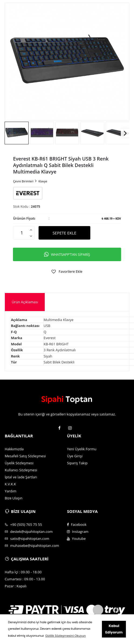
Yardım (10, 491)
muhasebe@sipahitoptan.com (32, 546)
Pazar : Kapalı (16, 586)
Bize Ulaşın (13, 498)
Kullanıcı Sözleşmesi (21, 470)
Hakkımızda (14, 449)
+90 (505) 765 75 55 (23, 524)
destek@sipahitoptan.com (29, 531)
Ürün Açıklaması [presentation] (25, 302)
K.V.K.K (10, 484)
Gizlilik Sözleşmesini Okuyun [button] (66, 636)
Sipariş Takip (77, 463)
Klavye (43, 181)
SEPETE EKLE (64, 233)
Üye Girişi (75, 456)
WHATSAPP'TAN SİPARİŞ (67, 254)
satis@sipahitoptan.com (27, 539)
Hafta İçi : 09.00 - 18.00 (23, 572)
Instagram (78, 531)
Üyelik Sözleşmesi (19, 463)
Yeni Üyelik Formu (82, 449)
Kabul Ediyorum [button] (114, 629)
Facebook (77, 524)
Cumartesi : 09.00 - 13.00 (25, 579)
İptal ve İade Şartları (21, 477)
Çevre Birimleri (23, 181)
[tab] (25, 302)
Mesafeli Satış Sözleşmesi (25, 456)
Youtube (76, 539)
